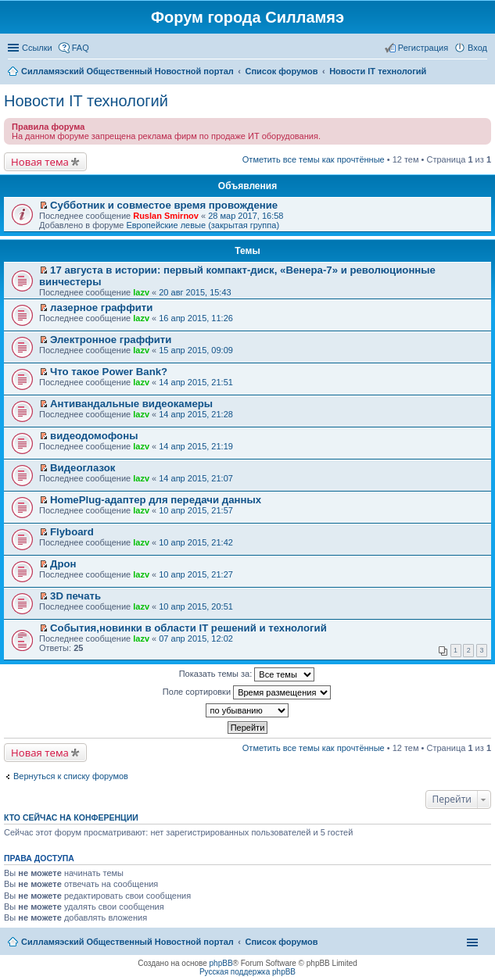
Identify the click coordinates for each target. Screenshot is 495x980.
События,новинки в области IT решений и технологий (188, 628)
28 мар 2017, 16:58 (246, 216)
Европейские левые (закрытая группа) (203, 225)
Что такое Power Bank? (109, 372)
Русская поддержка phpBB (247, 972)
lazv (141, 292)
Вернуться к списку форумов (71, 776)
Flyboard (72, 532)
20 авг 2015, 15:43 (195, 292)
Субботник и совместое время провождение (164, 205)
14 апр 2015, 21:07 (196, 478)
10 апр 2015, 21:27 (196, 574)
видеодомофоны (94, 436)
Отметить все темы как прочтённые (314, 159)
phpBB (221, 963)
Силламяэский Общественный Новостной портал (127, 942)
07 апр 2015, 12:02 (196, 638)
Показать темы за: (247, 674)
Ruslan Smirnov (166, 216)
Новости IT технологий (86, 101)
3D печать (75, 596)
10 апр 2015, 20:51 (196, 606)
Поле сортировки (247, 692)
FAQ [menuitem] (81, 48)
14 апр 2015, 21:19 (196, 446)
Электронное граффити (111, 340)
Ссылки (37, 48)
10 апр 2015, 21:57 (196, 510)
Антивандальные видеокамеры (131, 404)
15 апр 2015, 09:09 (196, 350)
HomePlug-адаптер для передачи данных (156, 500)
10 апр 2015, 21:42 (196, 542)
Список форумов (281, 942)
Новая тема (40, 162)
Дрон (63, 564)
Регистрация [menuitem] (423, 48)
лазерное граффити (101, 308)
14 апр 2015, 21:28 (196, 414)
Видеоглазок (82, 468)
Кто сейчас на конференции (71, 817)
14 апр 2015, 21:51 (196, 382)
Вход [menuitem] (477, 48)
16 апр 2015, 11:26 (196, 318)
